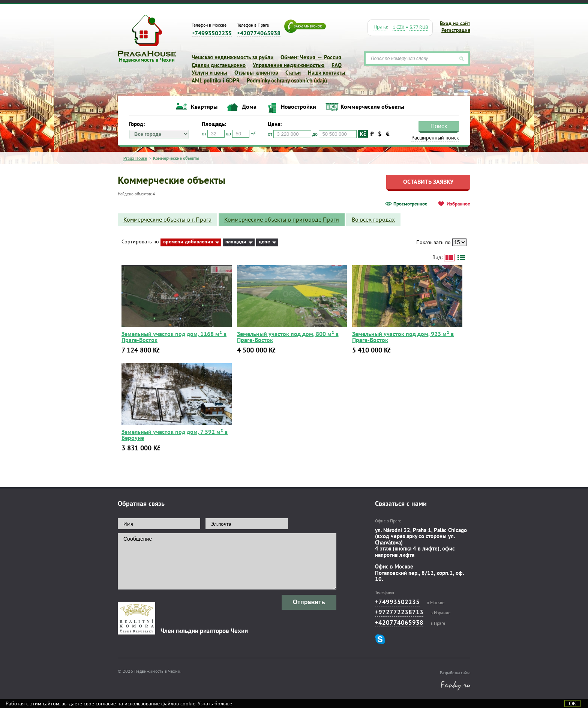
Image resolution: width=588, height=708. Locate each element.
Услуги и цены (209, 73)
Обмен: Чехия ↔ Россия (311, 57)
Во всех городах (373, 219)
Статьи (293, 73)
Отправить (309, 602)
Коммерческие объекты (372, 107)
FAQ (337, 65)
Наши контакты (327, 73)
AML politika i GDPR (216, 80)
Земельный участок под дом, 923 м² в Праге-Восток (403, 337)
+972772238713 (399, 612)
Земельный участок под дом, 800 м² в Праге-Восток (288, 337)
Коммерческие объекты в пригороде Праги (282, 219)
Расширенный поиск (435, 138)
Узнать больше (215, 703)
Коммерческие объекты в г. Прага (167, 219)
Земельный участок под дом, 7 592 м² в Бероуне (175, 435)
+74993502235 (212, 33)
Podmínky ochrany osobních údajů (287, 80)
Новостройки (298, 107)
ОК (572, 703)
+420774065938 (259, 33)
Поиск (439, 126)
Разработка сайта (455, 673)
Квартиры (204, 107)
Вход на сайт (455, 23)
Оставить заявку (428, 181)
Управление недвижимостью (289, 65)
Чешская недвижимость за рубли (232, 57)
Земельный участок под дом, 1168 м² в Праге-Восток (174, 337)
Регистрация (456, 30)
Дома (249, 107)
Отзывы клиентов (256, 73)
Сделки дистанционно (219, 65)
